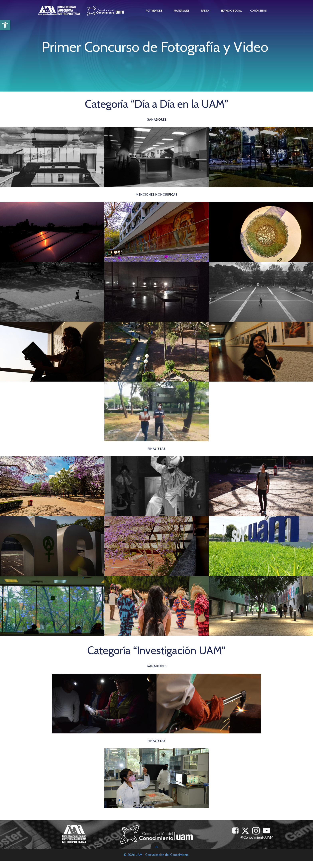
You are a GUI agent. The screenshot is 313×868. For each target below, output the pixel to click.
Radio (207, 10)
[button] (5, 25)
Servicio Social (231, 10)
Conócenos (258, 10)
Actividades (156, 10)
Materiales (183, 10)
